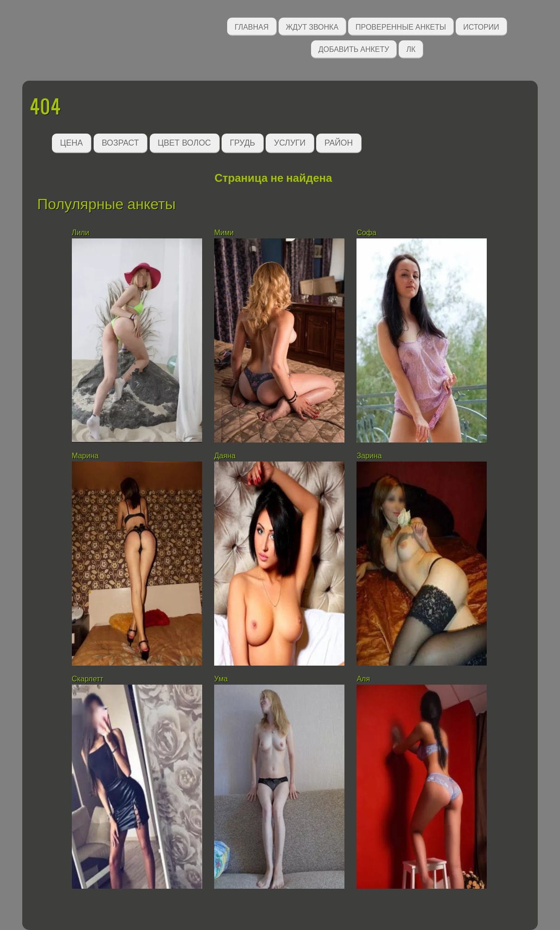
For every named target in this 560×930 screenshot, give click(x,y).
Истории (481, 26)
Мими (224, 233)
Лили (81, 233)
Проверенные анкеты (401, 26)
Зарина (369, 456)
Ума (221, 679)
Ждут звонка (312, 26)
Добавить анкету (354, 48)
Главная (251, 26)
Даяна (225, 456)
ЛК (411, 48)
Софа (366, 233)
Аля (363, 679)
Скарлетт (88, 679)
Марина (85, 456)
